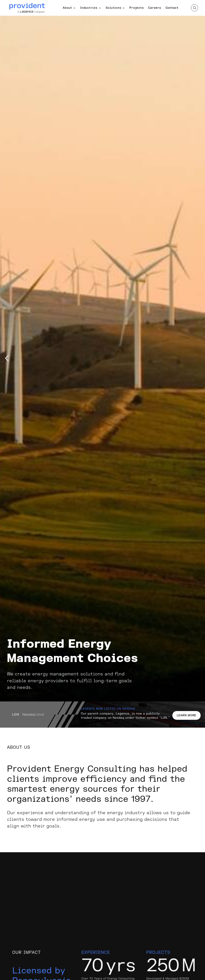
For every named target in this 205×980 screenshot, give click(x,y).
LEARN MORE (187, 715)
